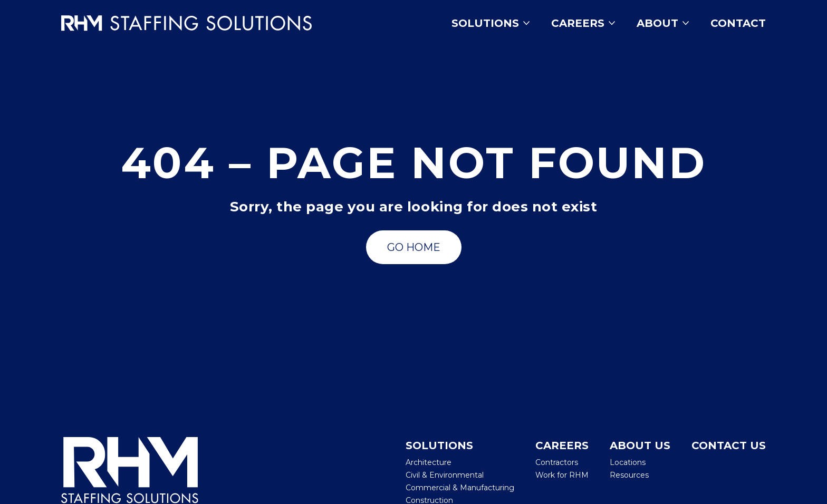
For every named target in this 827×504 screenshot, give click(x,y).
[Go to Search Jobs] (414, 247)
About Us (640, 445)
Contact (738, 23)
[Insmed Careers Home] (202, 23)
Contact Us (729, 445)
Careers (583, 23)
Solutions (491, 23)
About (663, 23)
